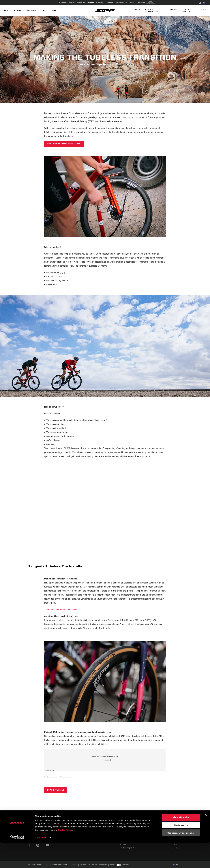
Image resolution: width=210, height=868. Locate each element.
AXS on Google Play (157, 833)
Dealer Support (126, 833)
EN (206, 3)
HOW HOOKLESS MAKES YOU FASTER (64, 144)
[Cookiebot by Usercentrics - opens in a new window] (17, 863)
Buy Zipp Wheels (56, 790)
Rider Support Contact (129, 829)
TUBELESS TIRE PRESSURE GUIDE (61, 610)
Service (175, 10)
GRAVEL (17, 11)
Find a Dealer (186, 11)
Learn (51, 11)
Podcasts (111, 833)
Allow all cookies (181, 843)
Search (136, 10)
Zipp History (177, 833)
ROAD (6, 11)
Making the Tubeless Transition (62, 777)
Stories (110, 829)
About (174, 829)
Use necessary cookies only (181, 858)
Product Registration (151, 11)
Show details (41, 863)
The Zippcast (48, 777)
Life (42, 11)
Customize (181, 850)
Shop (203, 10)
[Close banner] (206, 840)
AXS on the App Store (158, 829)
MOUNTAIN (30, 11)
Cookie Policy (65, 855)
